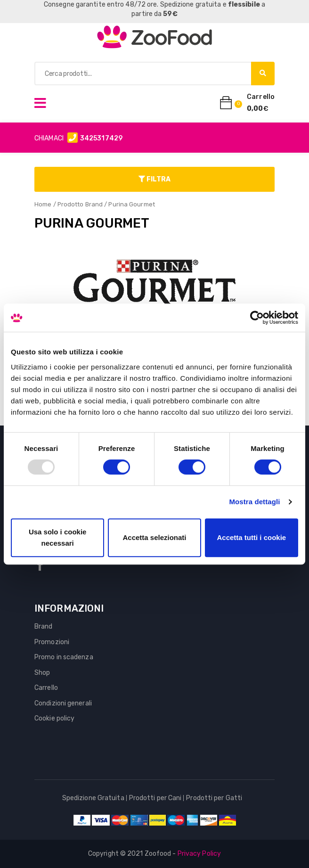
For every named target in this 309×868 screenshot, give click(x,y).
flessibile (244, 4)
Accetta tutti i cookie (251, 537)
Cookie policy (54, 718)
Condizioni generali (63, 703)
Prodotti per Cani (155, 798)
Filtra (154, 179)
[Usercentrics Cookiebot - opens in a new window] (257, 318)
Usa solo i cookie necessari (58, 537)
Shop (42, 673)
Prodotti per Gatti (214, 798)
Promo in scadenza (64, 657)
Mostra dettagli (254, 502)
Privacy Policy (199, 854)
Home (43, 204)
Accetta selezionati (154, 537)
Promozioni (52, 642)
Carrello (46, 688)
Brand (44, 626)
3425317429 (101, 138)
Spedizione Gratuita (93, 798)
